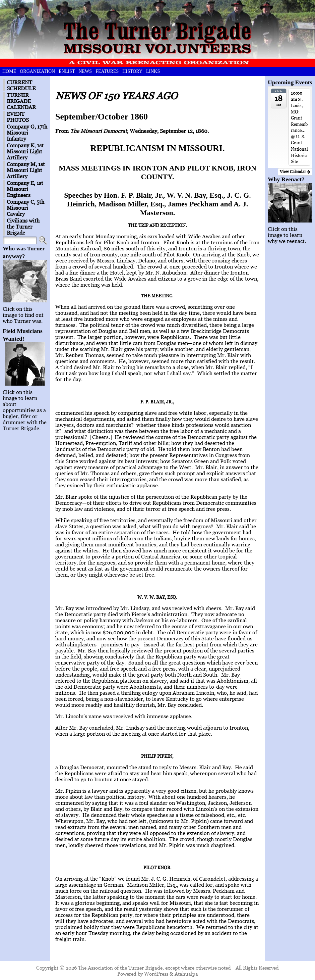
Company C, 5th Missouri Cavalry (25, 208)
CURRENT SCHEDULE (21, 85)
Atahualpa (186, 974)
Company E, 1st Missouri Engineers (25, 189)
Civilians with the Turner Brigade (23, 227)
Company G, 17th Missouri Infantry (27, 133)
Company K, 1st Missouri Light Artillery (25, 151)
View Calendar (295, 172)
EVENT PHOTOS (18, 117)
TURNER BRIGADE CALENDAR (21, 101)
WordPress (156, 974)
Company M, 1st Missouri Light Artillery (26, 170)
